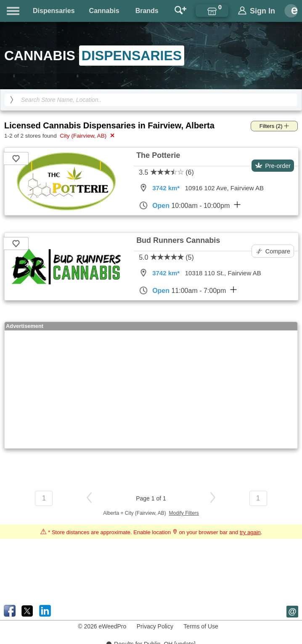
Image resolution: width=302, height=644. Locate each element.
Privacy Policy (155, 626)
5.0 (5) (166, 257)
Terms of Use (201, 626)
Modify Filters (184, 513)
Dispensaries (54, 11)
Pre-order (273, 166)
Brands (147, 11)
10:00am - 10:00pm (190, 205)
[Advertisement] (150, 389)
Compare (273, 251)
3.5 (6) (166, 172)
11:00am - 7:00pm (188, 290)
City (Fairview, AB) (86, 136)
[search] (12, 100)
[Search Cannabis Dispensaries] (151, 100)
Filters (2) (274, 126)
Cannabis (104, 11)
